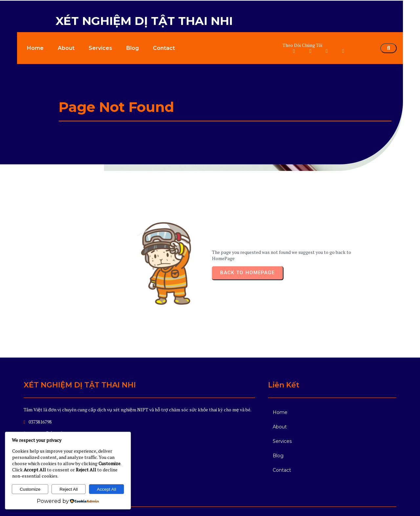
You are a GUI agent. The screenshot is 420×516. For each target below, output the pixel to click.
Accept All (106, 489)
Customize (30, 489)
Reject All (69, 489)
